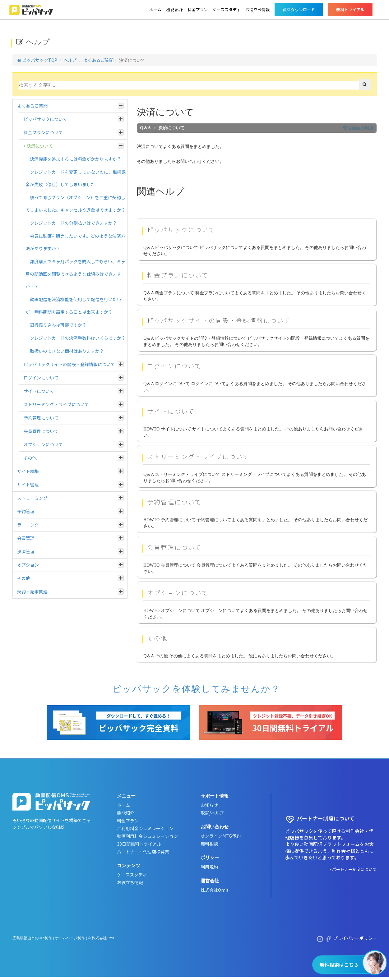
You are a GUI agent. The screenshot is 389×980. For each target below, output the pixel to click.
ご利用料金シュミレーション (145, 828)
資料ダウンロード (299, 9)
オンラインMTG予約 (221, 836)
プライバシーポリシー (355, 938)
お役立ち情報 (257, 9)
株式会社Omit (215, 890)
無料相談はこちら (339, 965)
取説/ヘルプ (212, 813)
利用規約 (209, 867)
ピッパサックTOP (37, 60)
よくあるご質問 (98, 60)
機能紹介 (174, 9)
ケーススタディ (227, 9)
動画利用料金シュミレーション (147, 836)
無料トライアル (350, 9)
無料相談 (209, 844)
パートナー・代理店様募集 (143, 852)
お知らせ (209, 805)
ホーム (155, 9)
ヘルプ (70, 60)
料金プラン (198, 9)
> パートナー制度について (353, 869)
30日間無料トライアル (139, 844)
